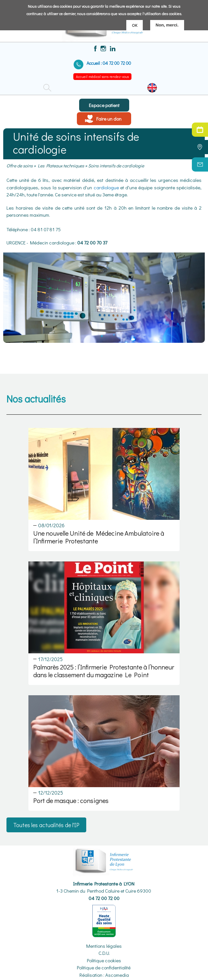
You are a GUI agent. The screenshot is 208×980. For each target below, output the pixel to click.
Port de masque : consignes (71, 800)
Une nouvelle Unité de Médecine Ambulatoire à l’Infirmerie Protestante (99, 537)
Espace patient (104, 105)
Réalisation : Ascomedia (104, 975)
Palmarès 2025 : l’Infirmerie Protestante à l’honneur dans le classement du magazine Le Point (104, 671)
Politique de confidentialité (104, 967)
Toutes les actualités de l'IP (46, 825)
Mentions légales (104, 946)
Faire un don (109, 119)
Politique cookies (104, 960)
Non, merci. (167, 25)
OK (135, 25)
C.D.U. (104, 953)
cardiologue (106, 187)
